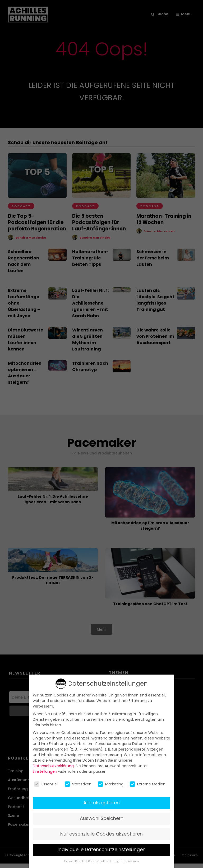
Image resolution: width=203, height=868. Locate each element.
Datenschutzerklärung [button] (104, 861)
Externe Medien (148, 784)
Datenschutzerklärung (53, 766)
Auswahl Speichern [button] (102, 818)
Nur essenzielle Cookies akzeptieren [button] (101, 834)
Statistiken (78, 784)
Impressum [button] (131, 861)
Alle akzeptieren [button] (101, 803)
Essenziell (46, 784)
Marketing (111, 784)
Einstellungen (45, 771)
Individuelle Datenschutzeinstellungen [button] (102, 850)
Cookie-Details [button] (75, 861)
